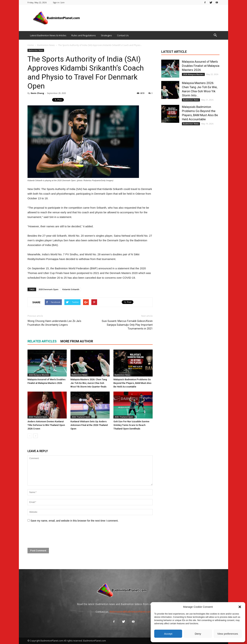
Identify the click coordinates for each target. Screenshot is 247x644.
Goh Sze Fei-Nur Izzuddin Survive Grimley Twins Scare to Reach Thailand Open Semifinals (131, 425)
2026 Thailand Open (38, 417)
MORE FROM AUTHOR (77, 341)
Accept (168, 634)
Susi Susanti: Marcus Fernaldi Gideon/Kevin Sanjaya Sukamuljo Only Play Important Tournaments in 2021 (127, 325)
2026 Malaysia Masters (39, 375)
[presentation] (55, 535)
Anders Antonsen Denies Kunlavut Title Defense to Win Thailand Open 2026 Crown (46, 425)
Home (31, 45)
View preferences (228, 634)
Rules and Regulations (84, 35)
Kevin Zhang (37, 93)
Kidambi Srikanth (71, 289)
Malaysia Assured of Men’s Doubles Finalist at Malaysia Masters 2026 (201, 66)
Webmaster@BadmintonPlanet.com (130, 612)
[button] (240, 607)
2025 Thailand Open (124, 417)
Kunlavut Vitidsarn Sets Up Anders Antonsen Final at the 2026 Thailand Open (89, 425)
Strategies (106, 35)
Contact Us (123, 35)
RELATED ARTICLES (42, 341)
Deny (198, 634)
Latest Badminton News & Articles (48, 35)
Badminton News (36, 50)
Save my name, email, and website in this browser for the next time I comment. (75, 521)
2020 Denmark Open (48, 289)
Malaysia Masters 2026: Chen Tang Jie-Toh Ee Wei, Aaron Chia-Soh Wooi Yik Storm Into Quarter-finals (89, 383)
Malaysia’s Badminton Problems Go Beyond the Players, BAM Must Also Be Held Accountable (132, 383)
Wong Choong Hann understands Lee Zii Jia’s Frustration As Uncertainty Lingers (54, 323)
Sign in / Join (59, 2)
